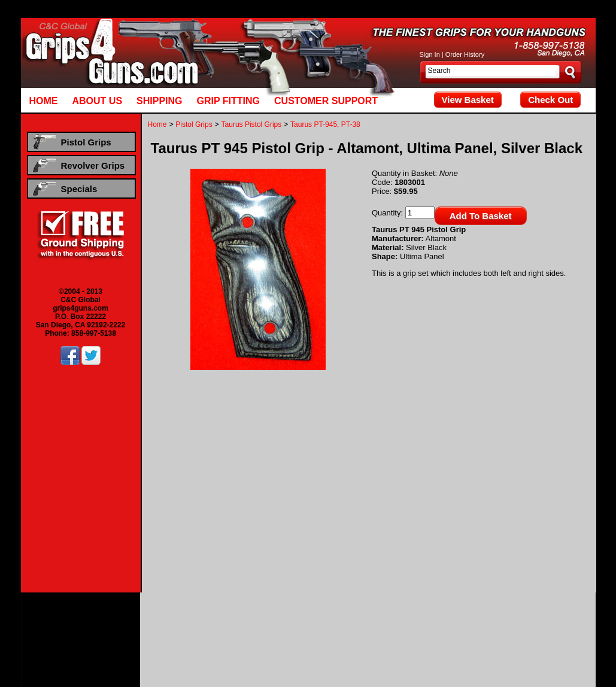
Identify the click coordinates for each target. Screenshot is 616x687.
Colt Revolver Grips (193, 636)
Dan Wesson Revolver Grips (276, 636)
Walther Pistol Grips (380, 628)
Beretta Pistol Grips (98, 619)
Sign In (430, 54)
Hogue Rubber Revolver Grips (308, 645)
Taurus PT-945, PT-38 (325, 124)
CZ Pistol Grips (286, 619)
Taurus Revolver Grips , (548, 636)
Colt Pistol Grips (232, 619)
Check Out (550, 100)
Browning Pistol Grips (168, 619)
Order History (465, 54)
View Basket (468, 100)
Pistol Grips (194, 124)
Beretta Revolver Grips (122, 636)
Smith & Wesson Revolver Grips (453, 636)
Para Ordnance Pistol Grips (485, 619)
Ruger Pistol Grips (562, 619)
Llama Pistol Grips (409, 619)
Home (157, 124)
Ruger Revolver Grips (362, 636)
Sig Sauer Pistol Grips (149, 628)
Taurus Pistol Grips (252, 124)
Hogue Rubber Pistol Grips (459, 628)
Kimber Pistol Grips (345, 619)
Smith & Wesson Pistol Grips (234, 628)
